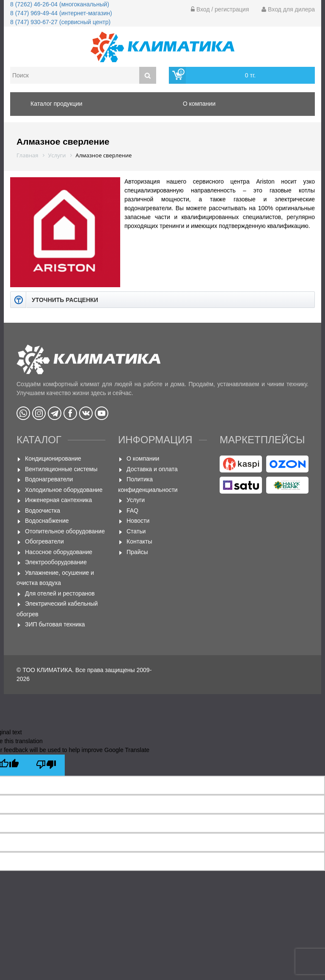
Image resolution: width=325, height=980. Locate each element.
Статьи (136, 531)
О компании (143, 458)
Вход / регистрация (220, 9)
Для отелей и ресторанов (60, 593)
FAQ (132, 511)
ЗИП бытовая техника (55, 624)
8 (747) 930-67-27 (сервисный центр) (60, 22)
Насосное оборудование (59, 552)
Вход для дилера (288, 9)
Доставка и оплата (152, 469)
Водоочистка (43, 511)
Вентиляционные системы (61, 469)
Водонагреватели (49, 479)
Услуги (136, 500)
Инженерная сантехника (58, 500)
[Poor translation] (46, 765)
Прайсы (137, 552)
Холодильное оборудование (64, 490)
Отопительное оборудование (65, 531)
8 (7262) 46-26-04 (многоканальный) (60, 4)
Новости (138, 521)
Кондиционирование (53, 458)
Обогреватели (44, 541)
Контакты (139, 541)
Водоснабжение (47, 521)
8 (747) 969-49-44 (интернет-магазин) (61, 13)
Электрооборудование (56, 562)
